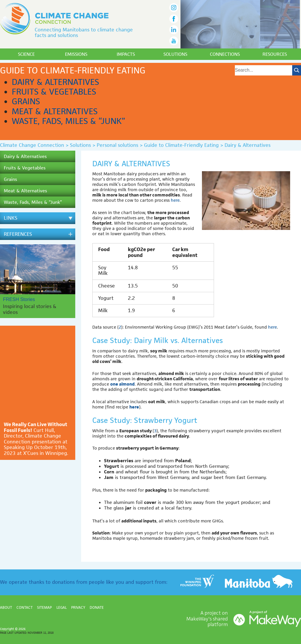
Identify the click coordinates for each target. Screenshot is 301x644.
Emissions (76, 54)
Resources (275, 54)
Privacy (78, 607)
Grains (26, 101)
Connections (225, 54)
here (175, 200)
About (6, 607)
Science (26, 54)
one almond (122, 384)
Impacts (126, 54)
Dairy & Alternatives (55, 82)
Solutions (175, 54)
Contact (25, 607)
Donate (97, 607)
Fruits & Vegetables (54, 92)
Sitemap (44, 607)
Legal (62, 607)
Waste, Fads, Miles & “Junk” (68, 121)
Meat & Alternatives (55, 111)
